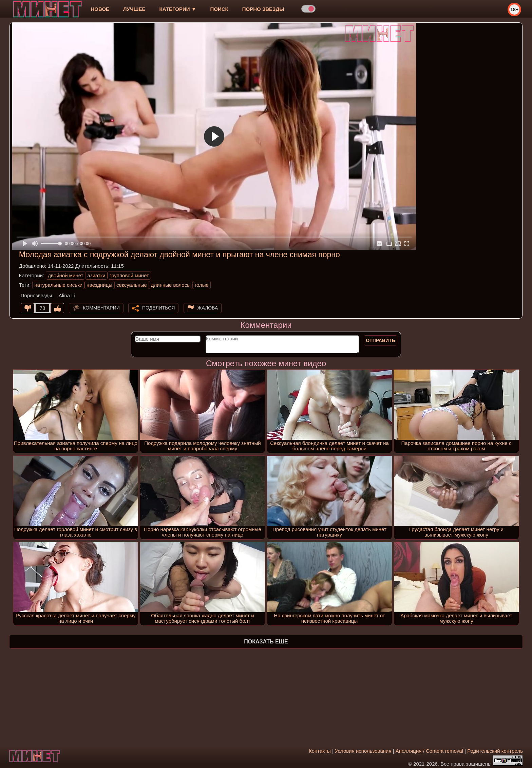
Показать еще (266, 642)
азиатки (96, 275)
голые (202, 285)
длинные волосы (171, 285)
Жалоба (208, 308)
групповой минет (129, 275)
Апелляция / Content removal (429, 751)
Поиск (219, 9)
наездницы (99, 285)
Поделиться (158, 308)
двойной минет (65, 275)
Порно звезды (263, 9)
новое (100, 9)
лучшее (134, 9)
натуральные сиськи (58, 285)
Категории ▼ (178, 9)
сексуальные (132, 285)
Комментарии (101, 308)
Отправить (381, 340)
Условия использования (363, 751)
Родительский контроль (495, 751)
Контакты (320, 751)
